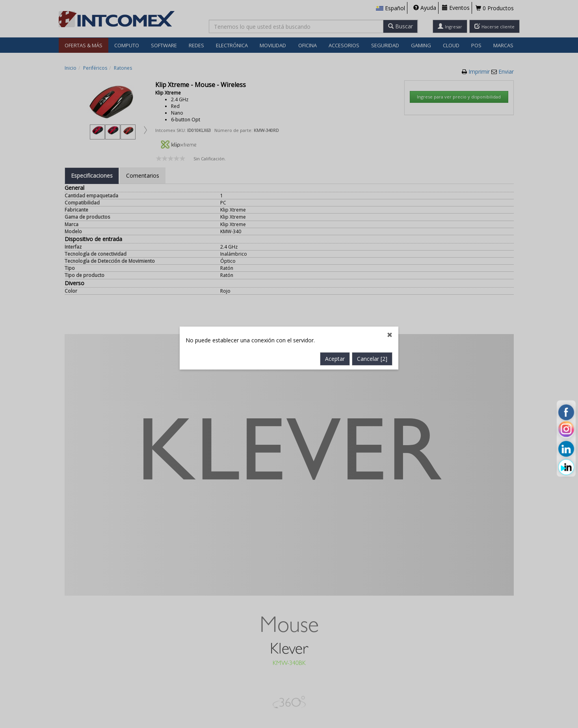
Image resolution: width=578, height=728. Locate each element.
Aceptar (335, 294)
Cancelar (372, 294)
